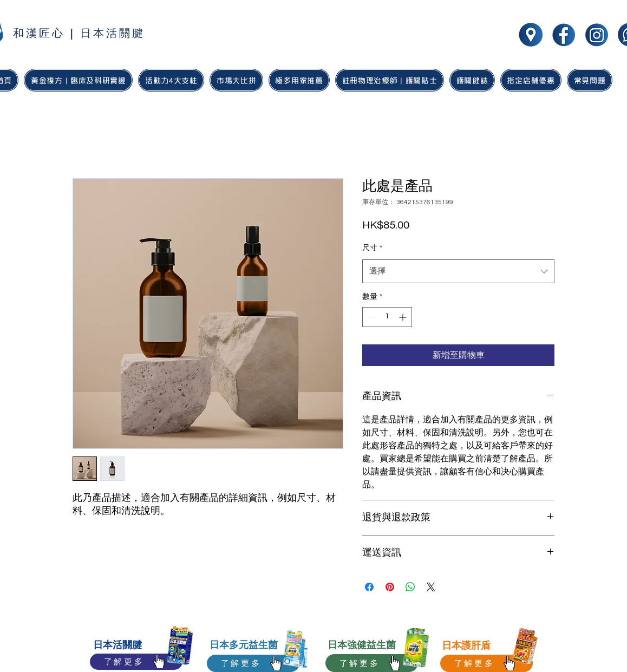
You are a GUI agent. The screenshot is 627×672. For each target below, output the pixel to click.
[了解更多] (136, 662)
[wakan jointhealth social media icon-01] (564, 35)
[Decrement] (371, 317)
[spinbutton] (387, 317)
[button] (299, 80)
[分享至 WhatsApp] (410, 587)
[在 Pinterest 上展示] (390, 587)
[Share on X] (431, 587)
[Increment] (404, 317)
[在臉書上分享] (369, 587)
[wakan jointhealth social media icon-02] (597, 35)
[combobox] (458, 271)
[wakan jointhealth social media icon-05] (531, 35)
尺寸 (372, 248)
